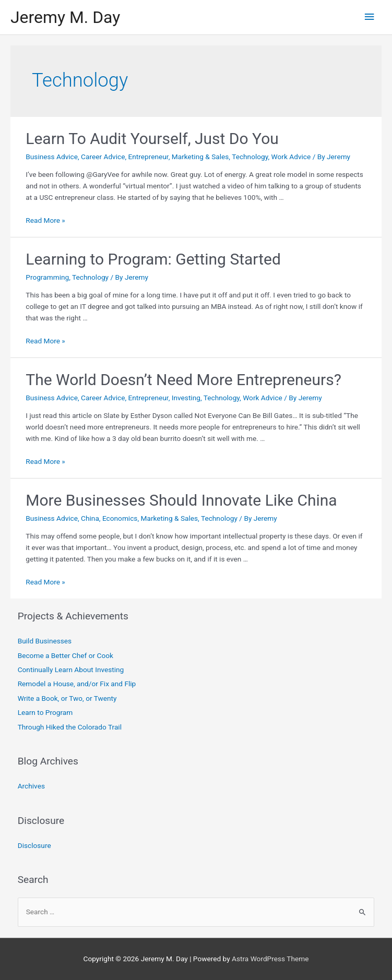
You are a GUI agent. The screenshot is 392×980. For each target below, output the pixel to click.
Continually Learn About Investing (71, 670)
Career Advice (103, 157)
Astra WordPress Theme (270, 959)
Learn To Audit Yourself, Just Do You (152, 139)
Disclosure (34, 845)
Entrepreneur (149, 157)
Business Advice (52, 157)
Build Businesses (45, 641)
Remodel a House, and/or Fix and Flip (77, 684)
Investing (186, 398)
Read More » (45, 220)
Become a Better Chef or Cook (66, 655)
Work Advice (291, 157)
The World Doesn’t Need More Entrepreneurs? (183, 380)
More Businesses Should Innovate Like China (181, 500)
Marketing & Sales (200, 157)
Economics (120, 518)
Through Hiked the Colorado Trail (70, 727)
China (90, 518)
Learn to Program (45, 712)
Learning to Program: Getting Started (153, 259)
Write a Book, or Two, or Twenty (67, 698)
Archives (31, 786)
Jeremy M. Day (65, 17)
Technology (250, 157)
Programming (47, 277)
